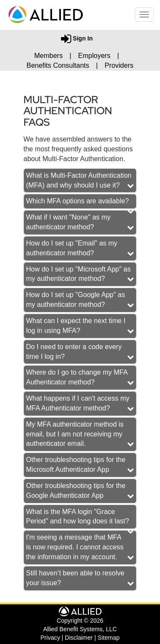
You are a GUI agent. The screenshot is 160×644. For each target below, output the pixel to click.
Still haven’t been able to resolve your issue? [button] (75, 578)
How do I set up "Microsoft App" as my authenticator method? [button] (78, 274)
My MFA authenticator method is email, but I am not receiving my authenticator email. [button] (75, 434)
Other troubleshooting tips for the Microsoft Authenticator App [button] (76, 465)
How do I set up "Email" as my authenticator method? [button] (72, 248)
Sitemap (109, 638)
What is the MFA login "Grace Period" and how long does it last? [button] (77, 517)
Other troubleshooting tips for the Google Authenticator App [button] (76, 491)
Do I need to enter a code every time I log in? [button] (74, 352)
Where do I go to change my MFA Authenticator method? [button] (77, 377)
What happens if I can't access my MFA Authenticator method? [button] (78, 403)
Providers (119, 65)
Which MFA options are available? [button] (77, 201)
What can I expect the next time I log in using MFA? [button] (76, 326)
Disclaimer (79, 638)
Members (48, 56)
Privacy (50, 638)
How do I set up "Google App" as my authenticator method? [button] (76, 300)
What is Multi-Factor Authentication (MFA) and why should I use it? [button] (79, 180)
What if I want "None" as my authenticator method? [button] (68, 222)
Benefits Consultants (58, 65)
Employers (94, 56)
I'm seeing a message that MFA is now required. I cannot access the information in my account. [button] (75, 547)
